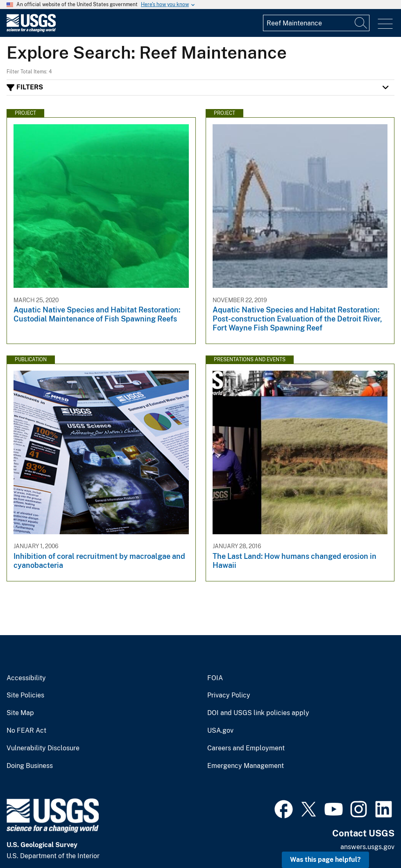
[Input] (316, 23)
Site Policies (25, 695)
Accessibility (26, 678)
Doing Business (30, 766)
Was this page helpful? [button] (325, 860)
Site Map (20, 713)
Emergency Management (246, 766)
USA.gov (220, 731)
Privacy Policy (229, 695)
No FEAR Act (26, 731)
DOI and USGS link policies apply (258, 713)
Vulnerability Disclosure (43, 748)
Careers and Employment (246, 748)
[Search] (361, 23)
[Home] (31, 30)
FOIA (215, 678)
